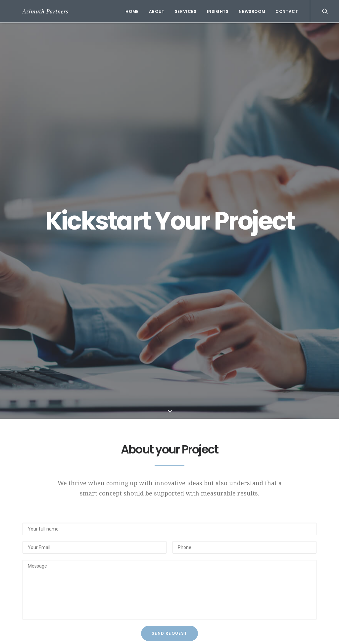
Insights (218, 11)
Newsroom (252, 11)
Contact (287, 11)
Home (132, 11)
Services (186, 11)
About (157, 11)
